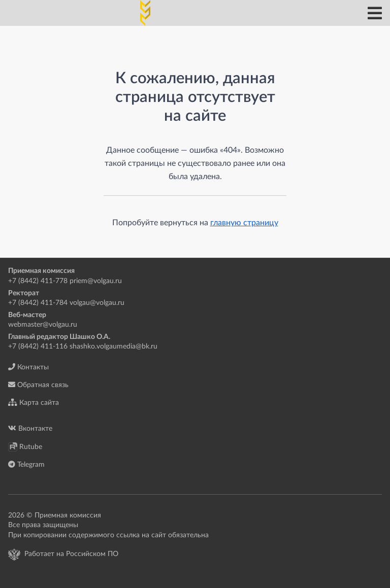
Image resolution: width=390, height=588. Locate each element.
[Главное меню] (375, 13)
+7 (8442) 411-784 (38, 303)
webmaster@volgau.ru (43, 325)
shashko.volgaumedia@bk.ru (113, 347)
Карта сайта (34, 403)
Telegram (26, 464)
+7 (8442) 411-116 (38, 347)
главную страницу (244, 223)
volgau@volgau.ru (97, 303)
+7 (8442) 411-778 (38, 281)
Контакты (28, 367)
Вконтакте (30, 428)
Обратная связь (38, 385)
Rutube (25, 447)
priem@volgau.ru (96, 281)
